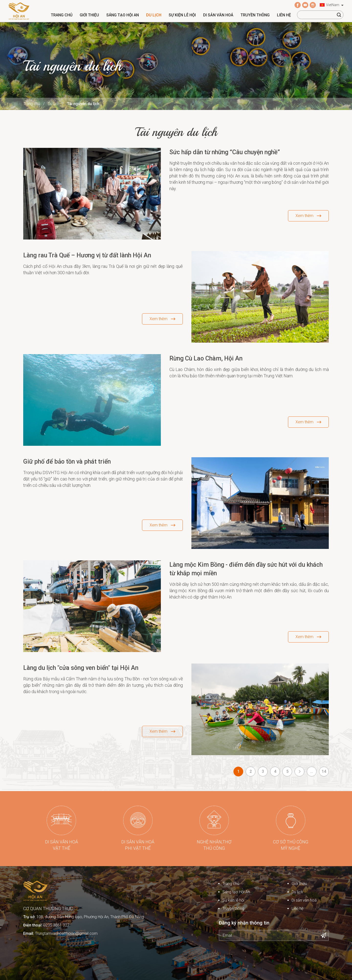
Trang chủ (62, 15)
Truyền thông (255, 15)
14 (324, 771)
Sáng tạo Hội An (123, 15)
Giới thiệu (89, 15)
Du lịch (154, 15)
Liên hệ (284, 15)
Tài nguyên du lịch (83, 104)
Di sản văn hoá (218, 15)
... (312, 771)
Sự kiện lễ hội (182, 15)
